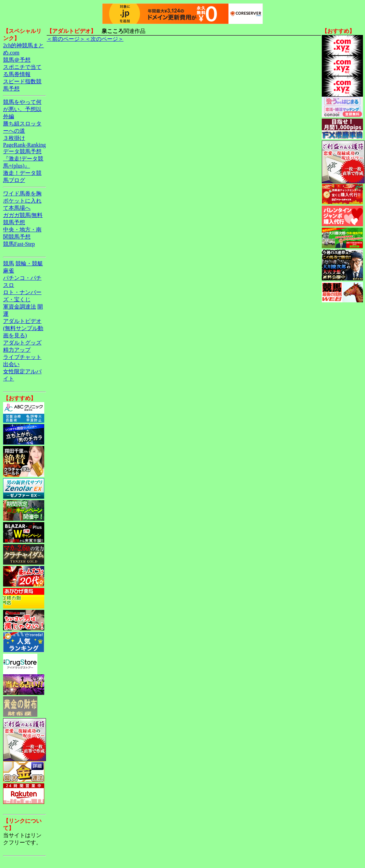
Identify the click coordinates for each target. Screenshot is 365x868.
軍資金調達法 (20, 307)
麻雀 (9, 271)
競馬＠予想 (17, 60)
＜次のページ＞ (104, 39)
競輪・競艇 (29, 263)
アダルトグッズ (22, 343)
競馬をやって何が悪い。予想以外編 (22, 109)
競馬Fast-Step (19, 244)
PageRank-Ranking (24, 145)
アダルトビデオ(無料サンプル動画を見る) (23, 328)
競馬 (9, 263)
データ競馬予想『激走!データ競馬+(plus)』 (23, 159)
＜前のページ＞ (66, 39)
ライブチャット (22, 357)
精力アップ (17, 350)
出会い (11, 364)
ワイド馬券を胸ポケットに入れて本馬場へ (22, 201)
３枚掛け (14, 138)
